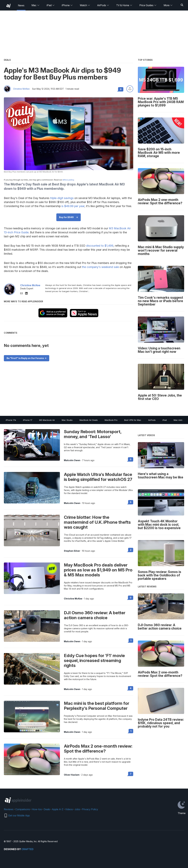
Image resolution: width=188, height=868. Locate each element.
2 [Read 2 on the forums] (131, 550)
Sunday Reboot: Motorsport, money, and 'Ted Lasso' (93, 434)
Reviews (9, 809)
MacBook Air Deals (89, 420)
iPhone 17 (28, 420)
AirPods (103, 5)
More (168, 5)
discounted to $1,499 (100, 246)
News (21, 5)
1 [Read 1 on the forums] (131, 640)
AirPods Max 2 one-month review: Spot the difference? (98, 749)
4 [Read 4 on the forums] (131, 688)
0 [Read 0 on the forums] (131, 459)
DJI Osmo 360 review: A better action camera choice (95, 615)
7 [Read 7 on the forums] (131, 774)
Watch (85, 5)
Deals (47, 809)
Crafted (27, 849)
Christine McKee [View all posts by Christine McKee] (73, 599)
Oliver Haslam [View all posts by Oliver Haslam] (72, 775)
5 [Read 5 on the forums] (131, 502)
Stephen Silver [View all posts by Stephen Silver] (72, 551)
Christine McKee (21, 89)
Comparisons (23, 809)
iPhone (67, 5)
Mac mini (178, 420)
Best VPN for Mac (133, 420)
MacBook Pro (111, 420)
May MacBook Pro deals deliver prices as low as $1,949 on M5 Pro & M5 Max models (98, 570)
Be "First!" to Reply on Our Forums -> (27, 358)
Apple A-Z (58, 809)
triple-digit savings (62, 198)
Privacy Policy (90, 809)
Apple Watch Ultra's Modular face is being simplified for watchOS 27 (98, 477)
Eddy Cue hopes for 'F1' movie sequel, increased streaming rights (94, 660)
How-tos (37, 809)
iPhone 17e (11, 420)
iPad (51, 5)
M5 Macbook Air (47, 420)
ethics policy (68, 180)
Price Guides (148, 5)
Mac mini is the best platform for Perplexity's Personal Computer (97, 706)
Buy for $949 (66, 217)
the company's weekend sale (100, 267)
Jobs (77, 809)
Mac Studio (67, 420)
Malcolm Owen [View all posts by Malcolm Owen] (72, 460)
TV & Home (124, 5)
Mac (36, 5)
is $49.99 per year (73, 206)
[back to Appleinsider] (8, 6)
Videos (69, 809)
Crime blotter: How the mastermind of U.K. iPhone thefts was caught (97, 522)
